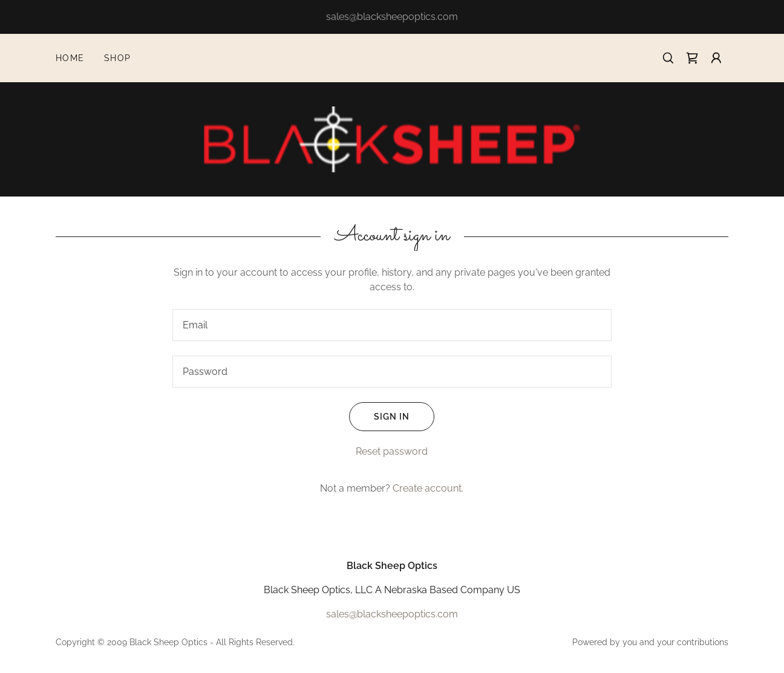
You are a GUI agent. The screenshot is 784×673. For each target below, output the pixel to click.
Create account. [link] (428, 488)
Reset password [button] (392, 451)
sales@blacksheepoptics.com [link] (392, 614)
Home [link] (70, 58)
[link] (692, 58)
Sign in (379, 417)
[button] (716, 58)
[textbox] (392, 325)
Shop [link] (118, 58)
